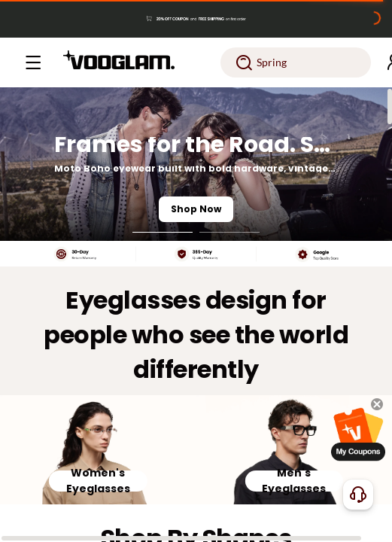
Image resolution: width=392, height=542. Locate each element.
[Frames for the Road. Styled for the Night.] (196, 164)
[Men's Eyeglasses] (295, 450)
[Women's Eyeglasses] (98, 450)
